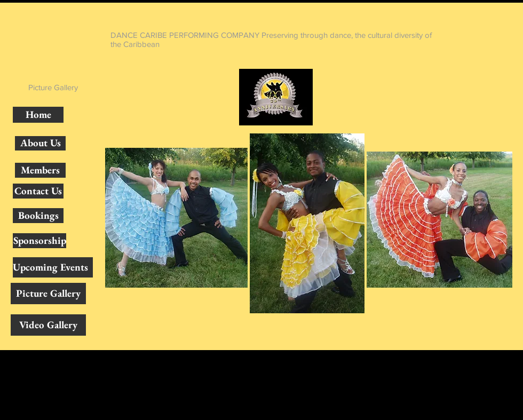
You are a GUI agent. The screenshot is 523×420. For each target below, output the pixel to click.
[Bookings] (38, 216)
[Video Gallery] (48, 325)
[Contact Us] (38, 191)
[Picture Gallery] (48, 294)
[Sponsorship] (39, 241)
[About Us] (40, 143)
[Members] (40, 170)
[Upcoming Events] (53, 267)
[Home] (38, 115)
